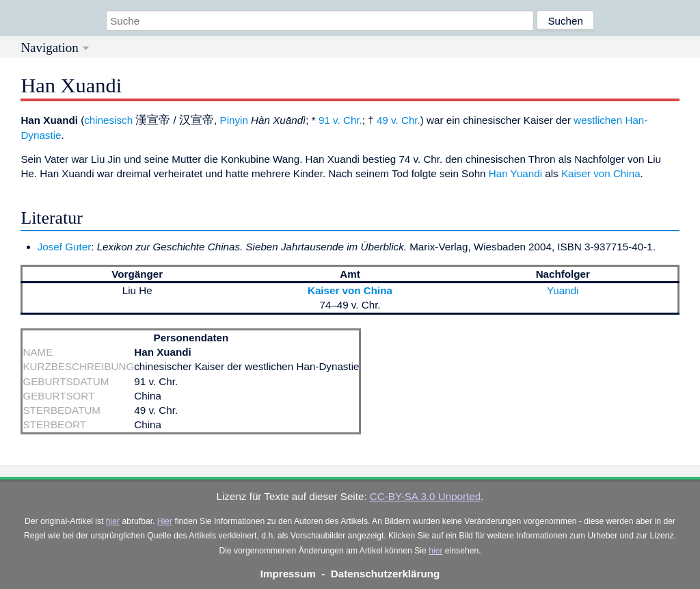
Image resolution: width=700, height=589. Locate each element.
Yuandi (563, 290)
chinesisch (108, 120)
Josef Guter (65, 247)
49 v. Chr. (399, 120)
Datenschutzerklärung (386, 574)
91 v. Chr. (340, 120)
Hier (165, 521)
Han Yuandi (515, 173)
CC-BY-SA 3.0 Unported (425, 496)
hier (113, 521)
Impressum (288, 574)
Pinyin (234, 120)
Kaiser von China (601, 173)
